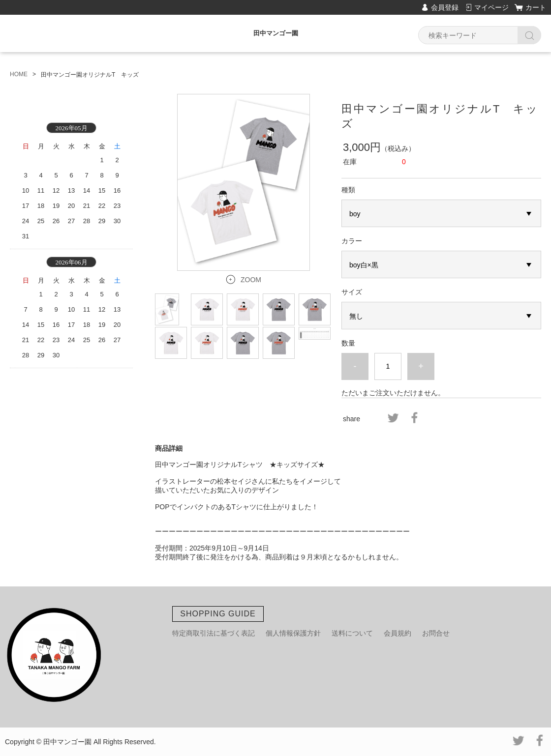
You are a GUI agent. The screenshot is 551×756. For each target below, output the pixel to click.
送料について (352, 633)
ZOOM (251, 280)
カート (536, 7)
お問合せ (436, 633)
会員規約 (398, 633)
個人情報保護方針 (293, 633)
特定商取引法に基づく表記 (214, 633)
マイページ (491, 7)
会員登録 (445, 7)
